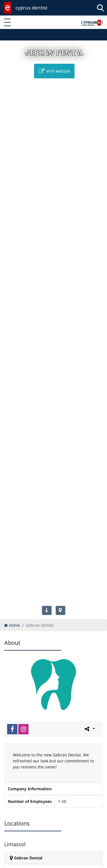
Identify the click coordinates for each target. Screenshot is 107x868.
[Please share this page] (89, 729)
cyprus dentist (31, 8)
